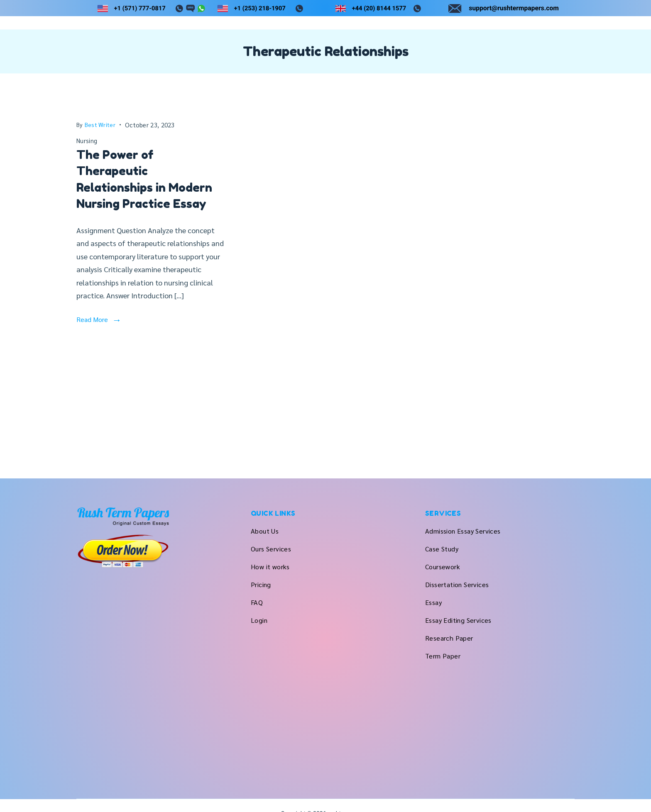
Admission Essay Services (463, 531)
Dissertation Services (457, 584)
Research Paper (449, 638)
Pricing (503, 46)
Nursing (87, 173)
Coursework (443, 567)
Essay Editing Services (458, 620)
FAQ (536, 46)
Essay (433, 602)
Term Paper (443, 656)
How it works (456, 46)
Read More (92, 352)
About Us (340, 46)
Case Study (442, 549)
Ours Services (395, 46)
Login (566, 46)
